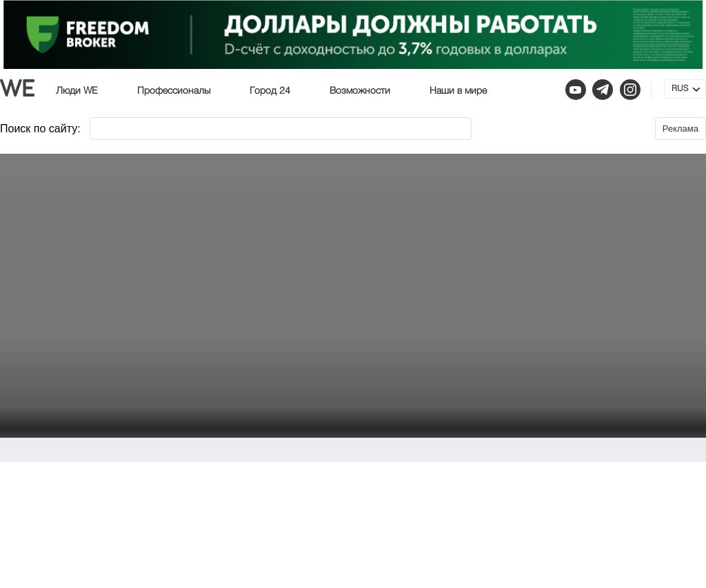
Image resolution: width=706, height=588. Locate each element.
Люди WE (77, 91)
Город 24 (270, 91)
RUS (680, 89)
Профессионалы (174, 91)
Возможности (360, 91)
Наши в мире (458, 91)
